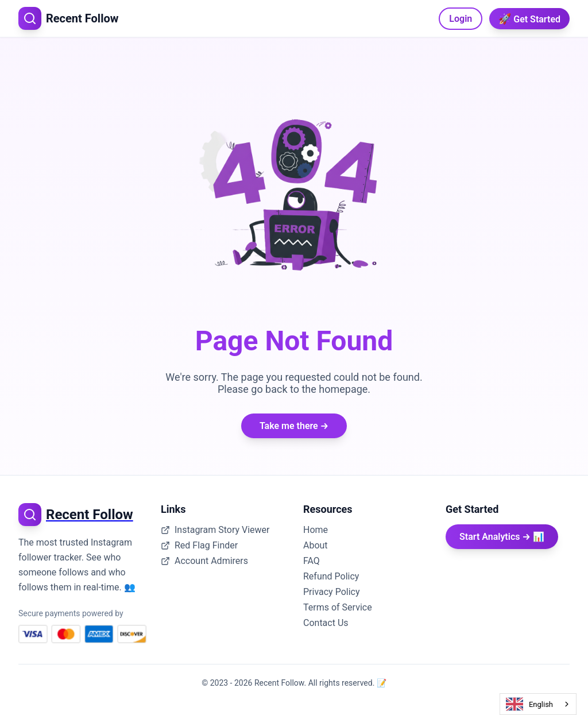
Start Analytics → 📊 (502, 537)
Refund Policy (331, 576)
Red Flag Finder (199, 545)
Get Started (529, 19)
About (316, 545)
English (529, 704)
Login (461, 19)
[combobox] (538, 704)
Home (316, 530)
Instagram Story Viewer (215, 530)
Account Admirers (204, 561)
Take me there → (294, 426)
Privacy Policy (332, 592)
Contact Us (326, 623)
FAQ (312, 561)
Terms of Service (338, 607)
